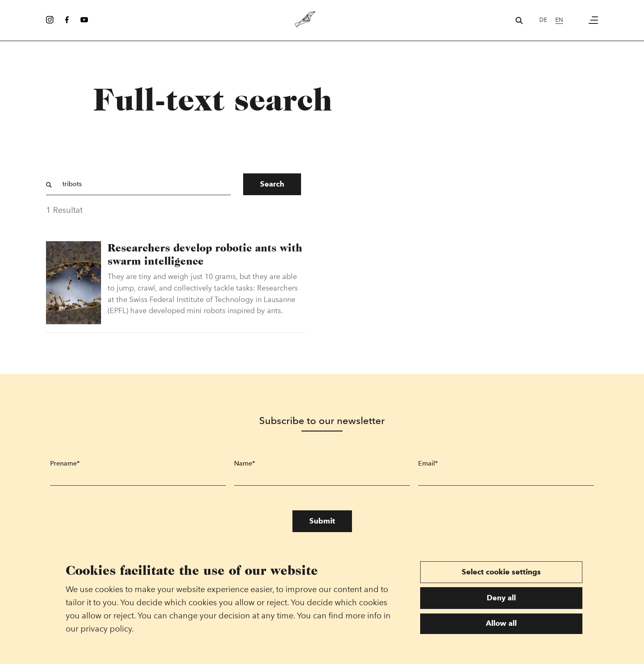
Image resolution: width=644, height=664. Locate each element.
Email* (428, 463)
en (559, 20)
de (543, 20)
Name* (245, 463)
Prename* (65, 463)
